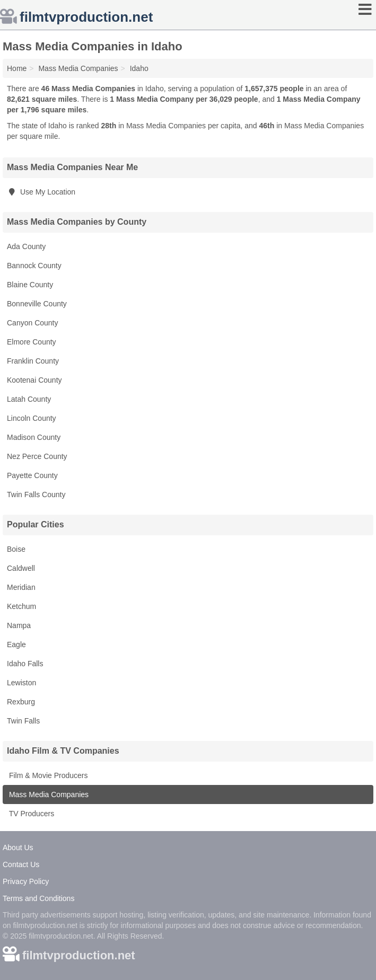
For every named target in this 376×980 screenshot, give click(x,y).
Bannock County (34, 266)
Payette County (32, 475)
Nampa (19, 625)
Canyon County (33, 323)
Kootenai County (34, 380)
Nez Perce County (37, 456)
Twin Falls (23, 721)
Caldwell (21, 568)
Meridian (21, 587)
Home (17, 68)
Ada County (26, 246)
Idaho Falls (25, 664)
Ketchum (21, 606)
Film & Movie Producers (47, 775)
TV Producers (30, 814)
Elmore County (32, 342)
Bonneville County (37, 304)
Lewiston (21, 683)
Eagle (16, 644)
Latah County (29, 399)
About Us (18, 847)
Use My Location (41, 192)
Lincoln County (32, 418)
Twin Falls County (36, 495)
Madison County (34, 437)
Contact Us (21, 864)
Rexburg (21, 702)
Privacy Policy (26, 881)
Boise (16, 549)
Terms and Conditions (38, 898)
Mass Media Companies (48, 794)
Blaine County (30, 285)
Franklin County (33, 361)
